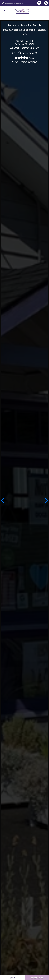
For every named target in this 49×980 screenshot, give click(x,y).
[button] (46, 500)
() (24, 62)
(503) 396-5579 (24, 53)
